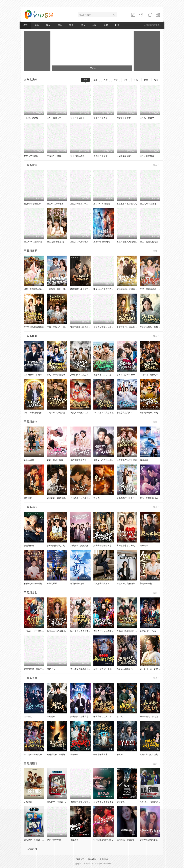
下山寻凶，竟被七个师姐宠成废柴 (155, 375)
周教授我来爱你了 (78, 460)
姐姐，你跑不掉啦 (55, 460)
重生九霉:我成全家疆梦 (150, 204)
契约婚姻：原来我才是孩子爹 (83, 716)
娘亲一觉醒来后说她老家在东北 (38, 289)
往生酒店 (28, 716)
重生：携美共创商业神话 (151, 242)
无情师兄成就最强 (125, 669)
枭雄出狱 (144, 546)
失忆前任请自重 (100, 156)
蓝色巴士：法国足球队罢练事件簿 (155, 802)
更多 (157, 165)
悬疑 (106, 25)
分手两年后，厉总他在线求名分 (84, 498)
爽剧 (60, 25)
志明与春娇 (29, 546)
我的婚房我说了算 (101, 584)
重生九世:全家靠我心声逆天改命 (61, 242)
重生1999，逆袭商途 (33, 242)
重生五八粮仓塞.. (101, 118)
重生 (37, 25)
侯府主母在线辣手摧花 (127, 460)
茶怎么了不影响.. (31, 156)
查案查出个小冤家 (148, 631)
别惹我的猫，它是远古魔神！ (60, 754)
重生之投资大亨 (54, 118)
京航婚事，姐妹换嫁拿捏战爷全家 (85, 546)
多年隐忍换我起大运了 (57, 546)
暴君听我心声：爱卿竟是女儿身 (131, 375)
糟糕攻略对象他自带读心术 (82, 289)
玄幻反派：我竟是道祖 (103, 413)
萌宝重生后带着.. (124, 118)
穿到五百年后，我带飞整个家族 (154, 327)
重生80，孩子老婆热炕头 (58, 204)
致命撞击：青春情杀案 (103, 802)
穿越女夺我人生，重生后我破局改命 (63, 327)
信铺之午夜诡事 (100, 754)
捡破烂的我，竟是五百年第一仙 (84, 375)
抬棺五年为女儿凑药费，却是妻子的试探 (158, 754)
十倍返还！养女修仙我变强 (36, 631)
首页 (25, 25)
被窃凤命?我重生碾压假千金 (37, 204)
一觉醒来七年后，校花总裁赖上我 (62, 289)
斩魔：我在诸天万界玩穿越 (106, 289)
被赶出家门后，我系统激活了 (107, 375)
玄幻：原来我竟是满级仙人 (59, 375)
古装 (94, 25)
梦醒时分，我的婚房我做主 (129, 584)
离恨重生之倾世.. (55, 156)
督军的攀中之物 (77, 584)
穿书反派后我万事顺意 (34, 327)
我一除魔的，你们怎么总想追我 (154, 716)
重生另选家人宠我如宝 (127, 242)
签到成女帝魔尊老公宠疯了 (82, 669)
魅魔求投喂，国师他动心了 (36, 669)
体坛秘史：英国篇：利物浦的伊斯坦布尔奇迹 (67, 802)
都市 (83, 25)
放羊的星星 (52, 584)
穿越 (48, 25)
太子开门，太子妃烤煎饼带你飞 (154, 669)
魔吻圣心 (51, 669)
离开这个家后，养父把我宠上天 (131, 546)
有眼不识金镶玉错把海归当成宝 (38, 584)
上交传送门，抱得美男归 (128, 327)
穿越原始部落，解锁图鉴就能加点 (109, 327)
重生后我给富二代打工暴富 (82, 204)
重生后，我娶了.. (147, 118)
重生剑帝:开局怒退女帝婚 (105, 242)
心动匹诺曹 (29, 460)
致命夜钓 (74, 754)
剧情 (117, 25)
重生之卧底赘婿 (147, 156)
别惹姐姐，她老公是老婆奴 (59, 498)
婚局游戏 (51, 716)
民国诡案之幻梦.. (124, 156)
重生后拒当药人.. (78, 118)
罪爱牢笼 (28, 498)
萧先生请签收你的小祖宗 (105, 546)
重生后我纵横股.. (78, 156)
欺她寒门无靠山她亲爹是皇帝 (130, 631)
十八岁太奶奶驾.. (31, 118)
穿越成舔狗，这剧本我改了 (129, 289)
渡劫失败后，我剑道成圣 (105, 631)
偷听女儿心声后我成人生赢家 (107, 460)
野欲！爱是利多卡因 (149, 498)
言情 (71, 25)
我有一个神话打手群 (102, 669)
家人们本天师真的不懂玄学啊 (37, 754)
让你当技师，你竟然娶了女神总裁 (39, 375)
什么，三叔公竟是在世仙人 (36, 413)
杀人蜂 (120, 754)
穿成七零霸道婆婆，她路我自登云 (155, 289)
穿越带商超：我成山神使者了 (83, 327)
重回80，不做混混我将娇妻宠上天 (109, 204)
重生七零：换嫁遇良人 (127, 204)
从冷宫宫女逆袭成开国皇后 (59, 631)
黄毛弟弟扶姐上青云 (126, 498)
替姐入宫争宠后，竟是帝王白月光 (85, 413)
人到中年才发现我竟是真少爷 (60, 413)
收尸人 (120, 716)
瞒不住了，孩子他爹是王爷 (82, 631)
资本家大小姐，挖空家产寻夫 (83, 802)
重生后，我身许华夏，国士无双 (84, 242)
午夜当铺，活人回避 (102, 716)
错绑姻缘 (144, 460)
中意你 (96, 498)
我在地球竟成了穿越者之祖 (152, 413)
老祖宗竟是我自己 (125, 413)
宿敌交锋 (121, 802)
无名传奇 (28, 802)
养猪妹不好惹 (146, 584)
